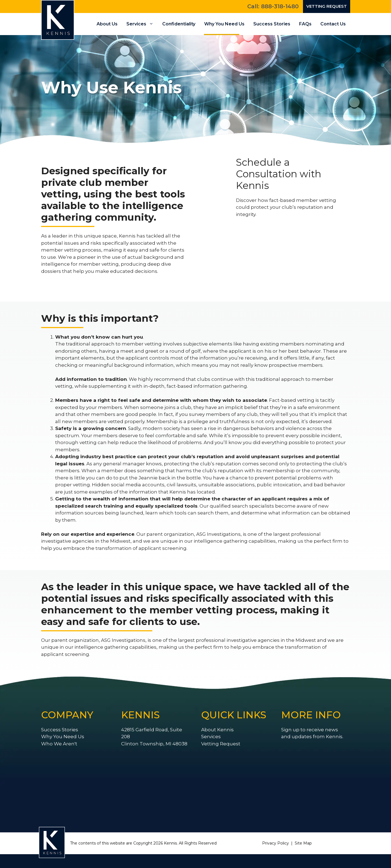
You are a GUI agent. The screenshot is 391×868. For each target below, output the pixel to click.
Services (142, 24)
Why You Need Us (224, 24)
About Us (107, 24)
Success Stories (272, 24)
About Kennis (217, 730)
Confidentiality (179, 24)
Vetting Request (327, 6)
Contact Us (333, 24)
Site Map (303, 843)
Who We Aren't (59, 744)
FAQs (305, 24)
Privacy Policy (276, 843)
